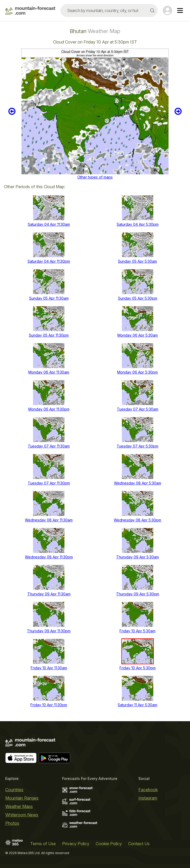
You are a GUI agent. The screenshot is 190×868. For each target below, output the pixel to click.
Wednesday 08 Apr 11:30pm (49, 557)
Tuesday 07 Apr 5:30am (138, 409)
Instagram (148, 798)
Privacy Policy (76, 844)
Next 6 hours (178, 111)
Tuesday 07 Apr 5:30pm (137, 446)
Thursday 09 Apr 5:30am (137, 557)
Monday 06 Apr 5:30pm (137, 372)
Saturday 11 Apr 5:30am (137, 705)
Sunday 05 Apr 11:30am (49, 298)
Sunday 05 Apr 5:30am (137, 261)
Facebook (148, 790)
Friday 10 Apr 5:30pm (138, 668)
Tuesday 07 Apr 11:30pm (49, 483)
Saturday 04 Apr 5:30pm (138, 224)
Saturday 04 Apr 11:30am (49, 224)
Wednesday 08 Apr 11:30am (49, 520)
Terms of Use (43, 844)
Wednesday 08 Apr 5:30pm (137, 520)
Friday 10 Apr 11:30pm (49, 705)
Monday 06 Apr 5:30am (138, 335)
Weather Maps (19, 806)
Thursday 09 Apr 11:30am (49, 594)
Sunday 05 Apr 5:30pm (138, 298)
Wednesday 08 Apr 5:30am (138, 483)
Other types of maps (95, 177)
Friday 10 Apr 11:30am (49, 668)
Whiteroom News (22, 815)
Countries (14, 790)
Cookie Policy (109, 844)
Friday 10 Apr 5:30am (137, 631)
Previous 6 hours (12, 111)
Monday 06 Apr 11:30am (49, 372)
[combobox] (109, 10)
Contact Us (139, 844)
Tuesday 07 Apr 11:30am (49, 446)
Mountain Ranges (22, 798)
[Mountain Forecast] (30, 10)
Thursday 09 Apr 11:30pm (49, 631)
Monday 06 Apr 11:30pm (49, 409)
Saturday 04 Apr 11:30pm (49, 261)
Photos (12, 823)
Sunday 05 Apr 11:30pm (49, 335)
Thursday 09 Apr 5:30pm (138, 594)
